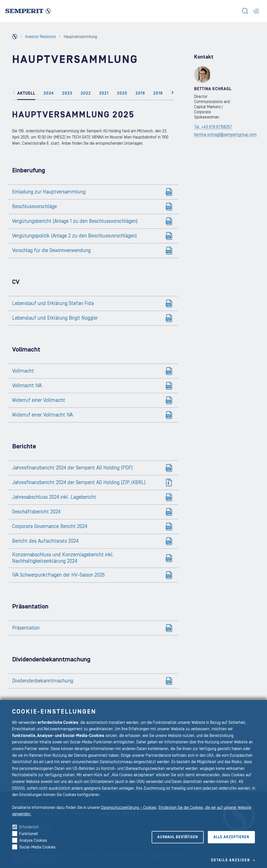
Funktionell (29, 834)
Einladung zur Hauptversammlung (49, 192)
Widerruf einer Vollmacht (39, 400)
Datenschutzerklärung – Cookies (129, 808)
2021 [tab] (104, 93)
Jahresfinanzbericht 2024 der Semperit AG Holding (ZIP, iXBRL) (79, 483)
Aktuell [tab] (26, 93)
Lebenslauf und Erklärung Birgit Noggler (55, 318)
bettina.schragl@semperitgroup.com (225, 135)
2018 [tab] (158, 93)
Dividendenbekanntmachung (43, 681)
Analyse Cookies (33, 841)
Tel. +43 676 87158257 (213, 127)
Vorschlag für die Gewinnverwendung (51, 251)
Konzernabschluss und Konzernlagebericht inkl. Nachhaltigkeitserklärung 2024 (63, 558)
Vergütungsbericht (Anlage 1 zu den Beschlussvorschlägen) (75, 221)
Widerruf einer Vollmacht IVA (42, 415)
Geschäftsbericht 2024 (36, 512)
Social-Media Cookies (37, 847)
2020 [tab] (122, 93)
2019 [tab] (140, 93)
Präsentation (26, 628)
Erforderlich (29, 827)
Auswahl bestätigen (178, 837)
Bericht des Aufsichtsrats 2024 (45, 541)
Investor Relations (41, 37)
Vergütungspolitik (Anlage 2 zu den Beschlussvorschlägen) (74, 236)
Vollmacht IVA (27, 386)
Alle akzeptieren (231, 837)
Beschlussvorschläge (35, 207)
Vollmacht (23, 371)
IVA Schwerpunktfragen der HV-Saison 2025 (58, 575)
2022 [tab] (86, 93)
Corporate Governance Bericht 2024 (50, 527)
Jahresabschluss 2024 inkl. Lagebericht (54, 497)
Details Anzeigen (231, 860)
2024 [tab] (49, 93)
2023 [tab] (67, 93)
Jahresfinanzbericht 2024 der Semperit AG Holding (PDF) (72, 468)
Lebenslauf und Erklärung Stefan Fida (53, 303)
